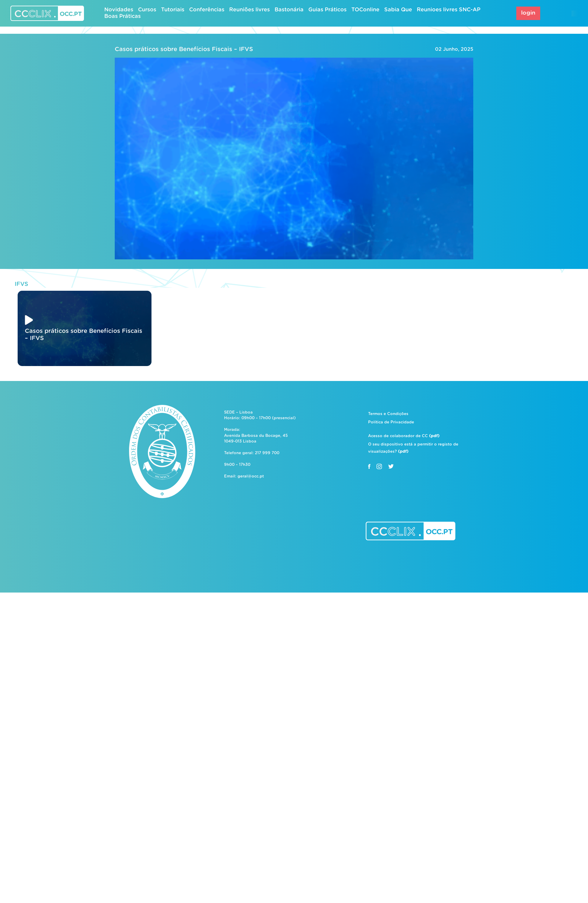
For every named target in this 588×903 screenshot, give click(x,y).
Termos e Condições (388, 414)
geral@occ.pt (251, 476)
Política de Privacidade (391, 422)
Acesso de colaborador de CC (404, 436)
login (528, 13)
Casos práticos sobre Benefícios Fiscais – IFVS (184, 49)
